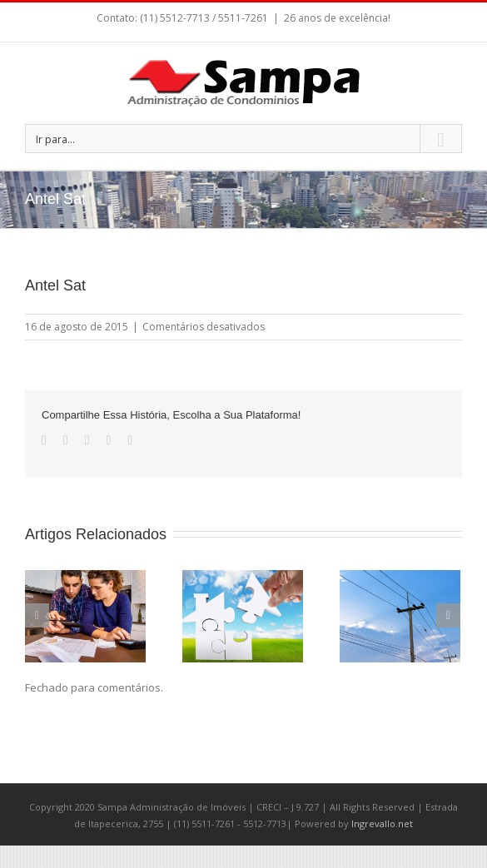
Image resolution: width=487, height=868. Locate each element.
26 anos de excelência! (337, 18)
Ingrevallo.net (382, 823)
